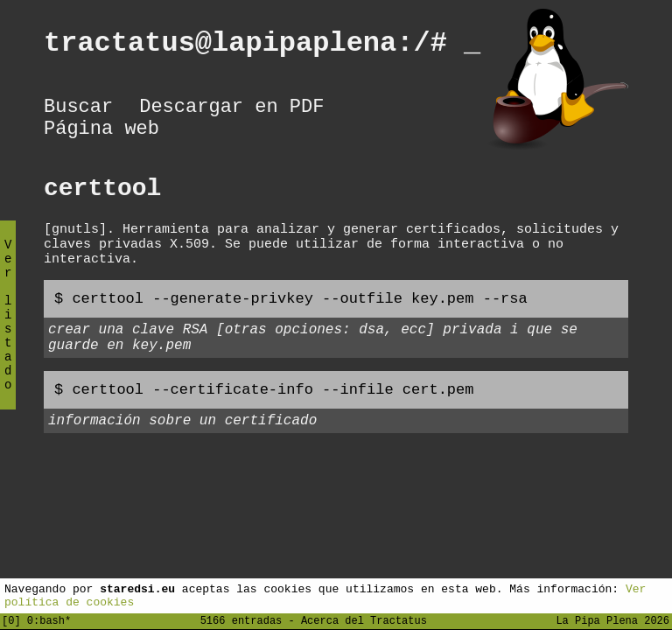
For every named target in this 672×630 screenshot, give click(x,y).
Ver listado (8, 329)
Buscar (78, 109)
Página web (101, 136)
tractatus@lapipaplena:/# (262, 46)
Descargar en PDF (231, 109)
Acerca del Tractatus (364, 620)
